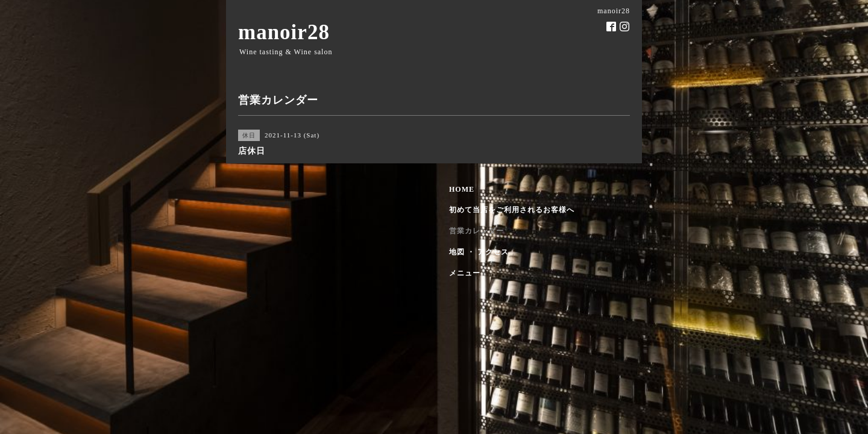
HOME (462, 189)
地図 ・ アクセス (479, 252)
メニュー (465, 273)
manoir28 (284, 32)
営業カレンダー (476, 231)
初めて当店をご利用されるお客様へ (512, 210)
